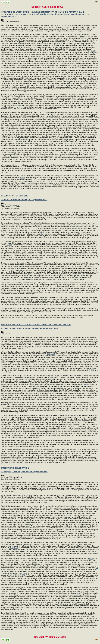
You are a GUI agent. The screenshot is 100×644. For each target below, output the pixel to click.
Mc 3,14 (28, 379)
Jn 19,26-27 (14, 548)
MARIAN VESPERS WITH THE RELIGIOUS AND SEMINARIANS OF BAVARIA (36, 325)
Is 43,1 (92, 370)
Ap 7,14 (9, 245)
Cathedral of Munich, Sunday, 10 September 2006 (24, 200)
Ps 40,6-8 (23, 575)
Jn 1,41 (87, 385)
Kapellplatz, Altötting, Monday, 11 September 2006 (24, 472)
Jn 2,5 (79, 593)
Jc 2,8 (93, 51)
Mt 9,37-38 (51, 354)
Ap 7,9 (73, 225)
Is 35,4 (83, 38)
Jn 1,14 (43, 232)
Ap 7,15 (34, 229)
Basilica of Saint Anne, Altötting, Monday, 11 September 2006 (29, 328)
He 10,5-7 (14, 575)
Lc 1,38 (68, 532)
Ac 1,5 (84, 486)
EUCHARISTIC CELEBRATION (15, 468)
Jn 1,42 (36, 386)
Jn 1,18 (21, 105)
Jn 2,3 (70, 515)
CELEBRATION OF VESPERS (15, 196)
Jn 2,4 (91, 559)
